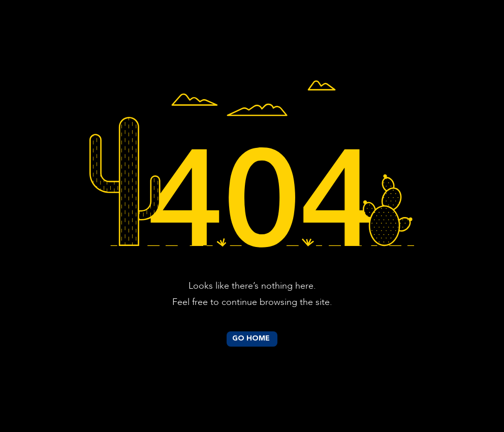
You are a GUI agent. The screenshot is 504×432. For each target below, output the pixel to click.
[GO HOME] (252, 339)
